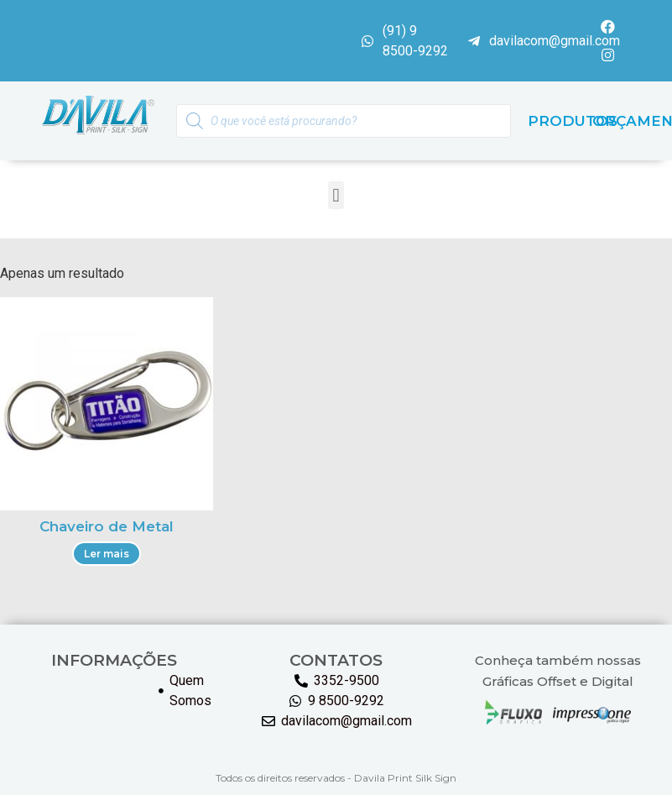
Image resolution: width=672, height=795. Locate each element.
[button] (336, 196)
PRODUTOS (573, 122)
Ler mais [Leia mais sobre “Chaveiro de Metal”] (107, 554)
